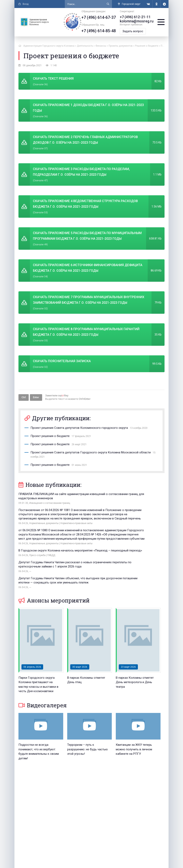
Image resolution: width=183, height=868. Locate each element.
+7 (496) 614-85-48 (101, 31)
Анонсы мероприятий (54, 560)
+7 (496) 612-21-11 (136, 17)
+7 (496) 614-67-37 (101, 17)
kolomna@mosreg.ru (138, 21)
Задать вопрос (135, 31)
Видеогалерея (43, 665)
